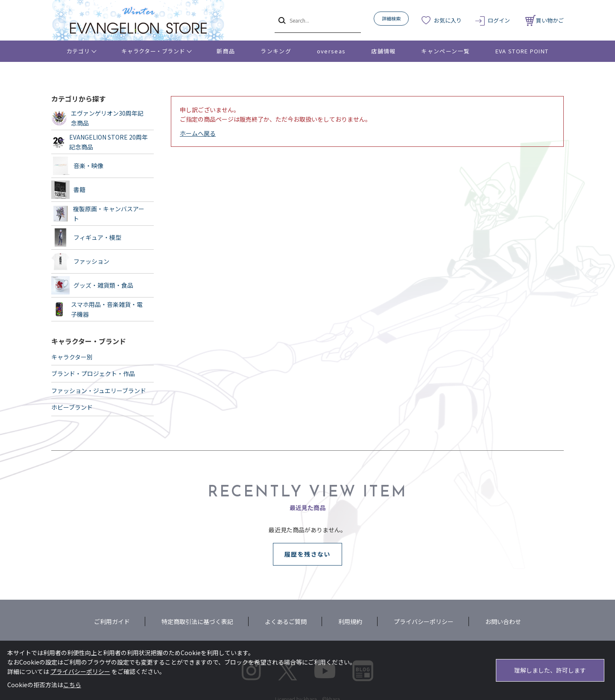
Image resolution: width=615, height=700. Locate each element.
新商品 (226, 51)
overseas (331, 51)
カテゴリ (78, 51)
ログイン (499, 20)
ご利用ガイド (112, 621)
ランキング (276, 51)
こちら (72, 685)
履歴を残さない (307, 554)
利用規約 (350, 621)
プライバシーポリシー (424, 621)
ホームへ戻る (198, 133)
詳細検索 (391, 18)
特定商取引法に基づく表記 (197, 621)
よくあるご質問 (286, 621)
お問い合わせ (503, 621)
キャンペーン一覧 (445, 51)
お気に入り (448, 20)
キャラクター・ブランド (153, 51)
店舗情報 (383, 51)
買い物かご (545, 20)
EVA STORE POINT (522, 51)
